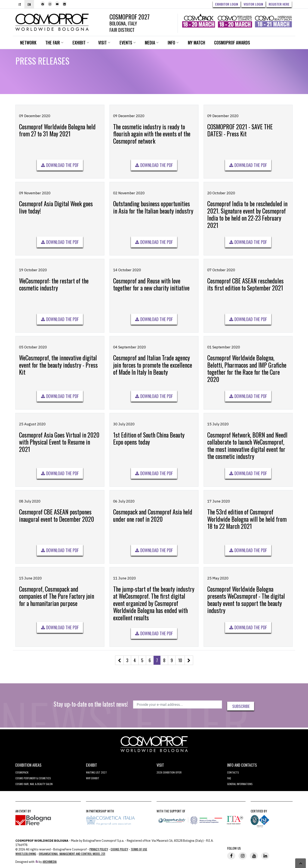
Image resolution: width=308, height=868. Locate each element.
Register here (279, 4)
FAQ (229, 779)
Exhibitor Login (227, 4)
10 (180, 661)
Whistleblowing (26, 854)
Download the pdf (60, 166)
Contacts (233, 773)
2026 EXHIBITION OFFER (169, 773)
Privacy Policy (99, 850)
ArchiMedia (50, 862)
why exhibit (93, 779)
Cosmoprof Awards (235, 44)
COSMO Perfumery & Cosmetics (33, 779)
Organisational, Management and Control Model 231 (72, 854)
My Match (199, 44)
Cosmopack (22, 773)
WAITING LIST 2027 (96, 773)
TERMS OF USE (139, 850)
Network (29, 44)
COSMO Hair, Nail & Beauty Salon (34, 785)
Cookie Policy (119, 850)
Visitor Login (253, 4)
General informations (240, 785)
